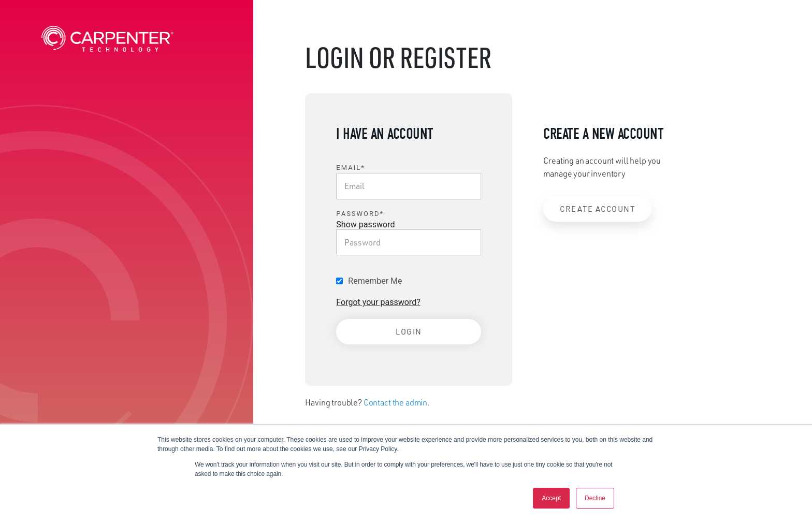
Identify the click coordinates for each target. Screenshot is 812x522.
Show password (365, 224)
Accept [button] (551, 498)
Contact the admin (395, 402)
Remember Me (375, 281)
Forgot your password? (378, 302)
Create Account (597, 209)
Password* (360, 214)
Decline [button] (595, 498)
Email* (350, 168)
